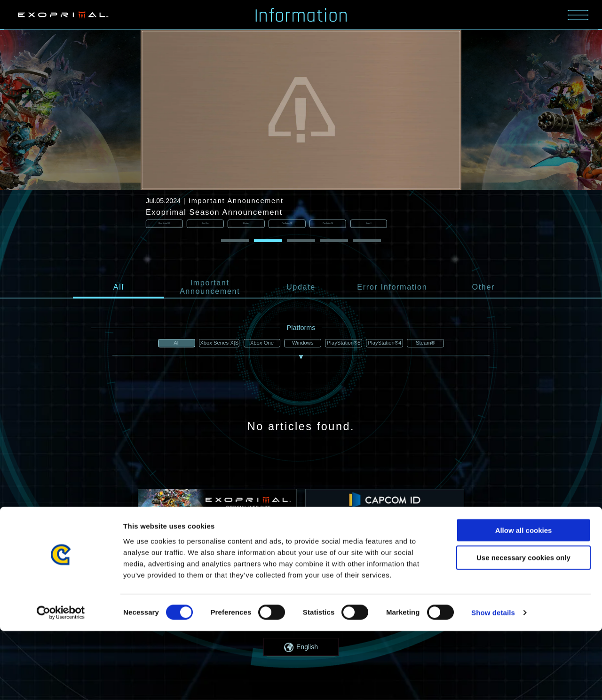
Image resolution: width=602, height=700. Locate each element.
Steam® (434, 344)
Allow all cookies (524, 599)
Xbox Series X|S (212, 344)
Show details (493, 681)
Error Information (392, 288)
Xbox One (257, 344)
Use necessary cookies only (523, 626)
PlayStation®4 (390, 344)
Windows (301, 344)
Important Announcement (210, 288)
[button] (235, 242)
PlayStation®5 (345, 344)
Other (483, 288)
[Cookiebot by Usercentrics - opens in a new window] (61, 682)
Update (301, 288)
